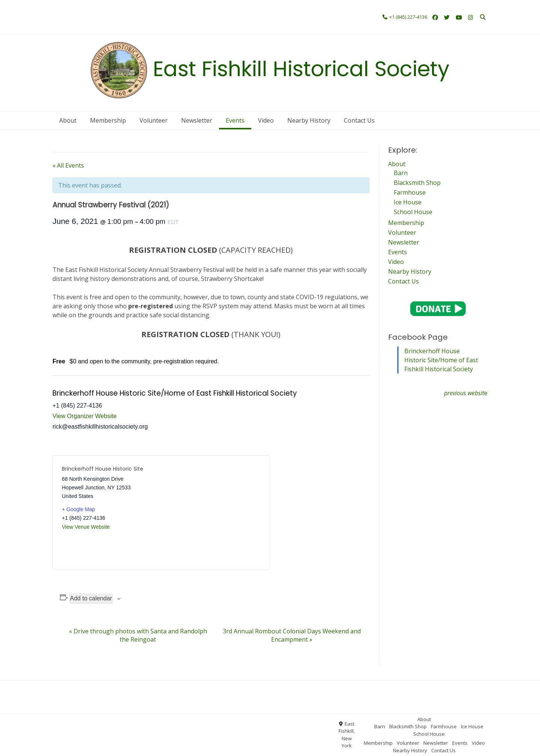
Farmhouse (142, 16)
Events (142, 27)
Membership (235, 16)
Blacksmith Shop (106, 16)
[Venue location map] (211, 513)
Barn (77, 16)
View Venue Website (86, 527)
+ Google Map (78, 509)
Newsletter (118, 27)
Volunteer (265, 16)
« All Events (68, 165)
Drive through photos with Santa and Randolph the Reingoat (138, 635)
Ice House (170, 16)
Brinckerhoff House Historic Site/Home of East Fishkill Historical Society (441, 360)
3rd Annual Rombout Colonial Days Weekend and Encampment (292, 635)
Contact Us (221, 27)
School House (201, 16)
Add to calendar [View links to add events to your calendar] (91, 598)
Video (160, 27)
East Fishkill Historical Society (301, 69)
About (139, 6)
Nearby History (188, 27)
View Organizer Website (85, 416)
